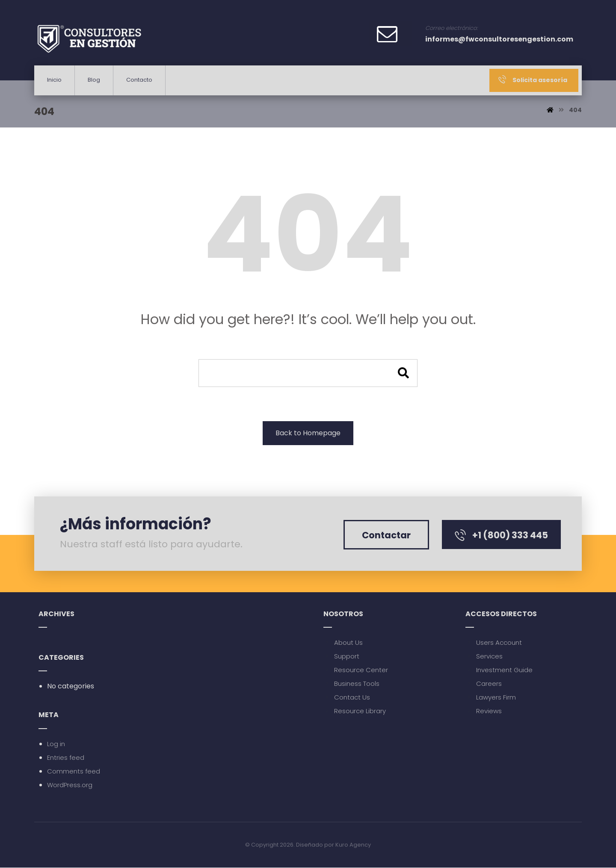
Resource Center (356, 670)
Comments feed (74, 772)
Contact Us (347, 698)
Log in (56, 744)
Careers (484, 684)
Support (341, 657)
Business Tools (351, 684)
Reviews (484, 711)
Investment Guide (499, 670)
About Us (343, 643)
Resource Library (355, 711)
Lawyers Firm (491, 698)
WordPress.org (70, 785)
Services (484, 657)
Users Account (494, 643)
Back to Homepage (308, 433)
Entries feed (66, 758)
